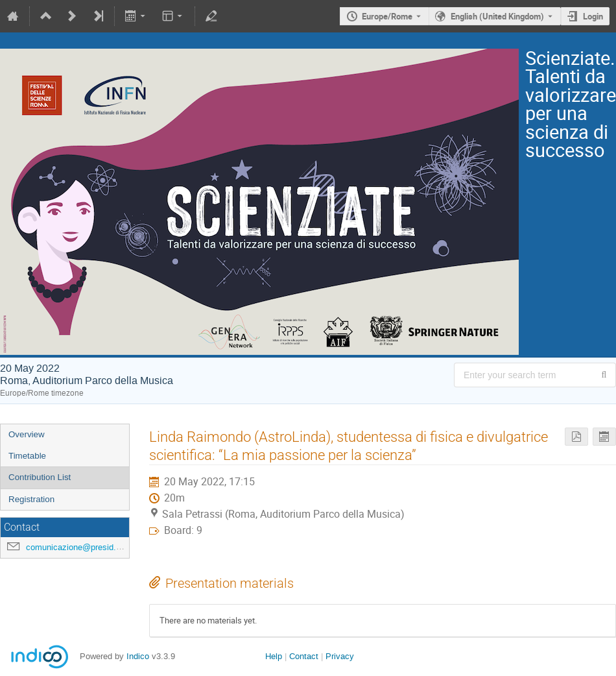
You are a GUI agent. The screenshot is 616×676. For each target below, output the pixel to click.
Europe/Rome (387, 16)
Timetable (27, 456)
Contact (304, 656)
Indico (138, 656)
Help (274, 656)
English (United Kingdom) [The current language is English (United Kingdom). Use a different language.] (497, 16)
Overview (27, 434)
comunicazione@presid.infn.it (81, 547)
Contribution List (40, 477)
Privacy (340, 656)
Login (593, 16)
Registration (31, 499)
